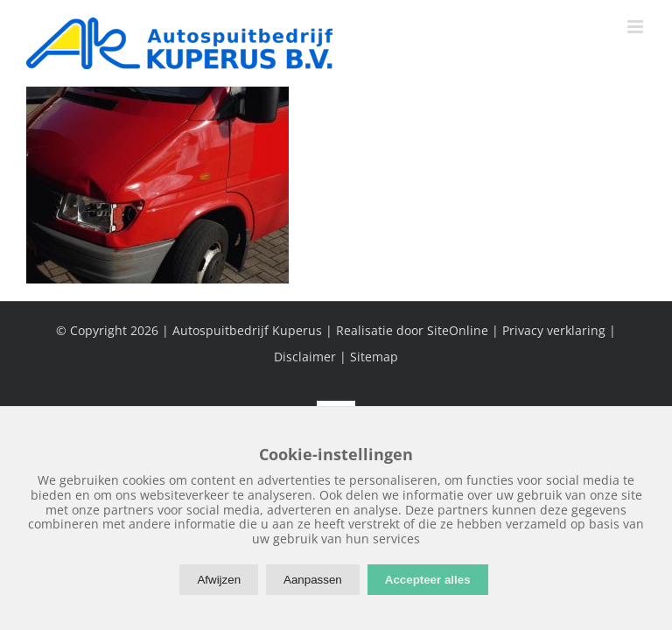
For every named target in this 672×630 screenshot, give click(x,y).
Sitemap (374, 357)
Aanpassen (313, 580)
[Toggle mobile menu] (637, 27)
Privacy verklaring (554, 330)
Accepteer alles (428, 580)
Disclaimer (305, 357)
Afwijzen (219, 580)
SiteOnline (458, 330)
